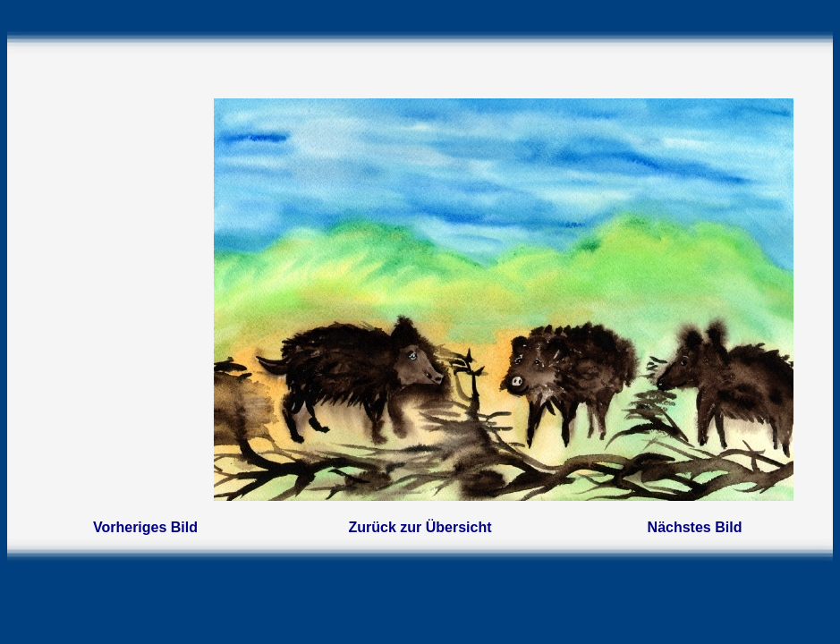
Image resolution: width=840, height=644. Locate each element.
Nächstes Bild (695, 527)
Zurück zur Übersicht (420, 527)
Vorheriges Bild (145, 527)
